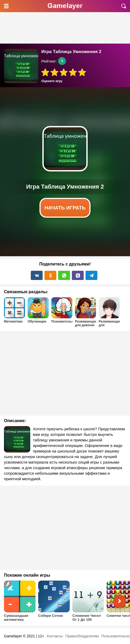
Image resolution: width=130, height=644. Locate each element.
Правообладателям (82, 636)
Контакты (55, 636)
